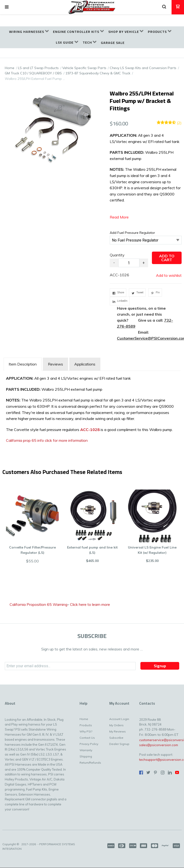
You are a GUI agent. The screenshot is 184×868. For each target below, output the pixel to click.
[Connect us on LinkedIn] (170, 773)
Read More (119, 217)
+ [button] (144, 263)
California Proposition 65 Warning (38, 604)
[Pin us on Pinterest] (155, 773)
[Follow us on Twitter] (148, 773)
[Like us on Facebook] (141, 773)
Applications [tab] (85, 364)
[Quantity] (129, 263)
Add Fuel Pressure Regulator (132, 233)
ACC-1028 (90, 430)
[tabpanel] (92, 411)
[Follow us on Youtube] (177, 773)
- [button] (114, 263)
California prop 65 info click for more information (47, 440)
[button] (7, 7)
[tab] (23, 364)
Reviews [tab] (55, 364)
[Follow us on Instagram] (163, 773)
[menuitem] (29, 32)
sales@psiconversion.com (159, 745)
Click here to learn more (90, 604)
